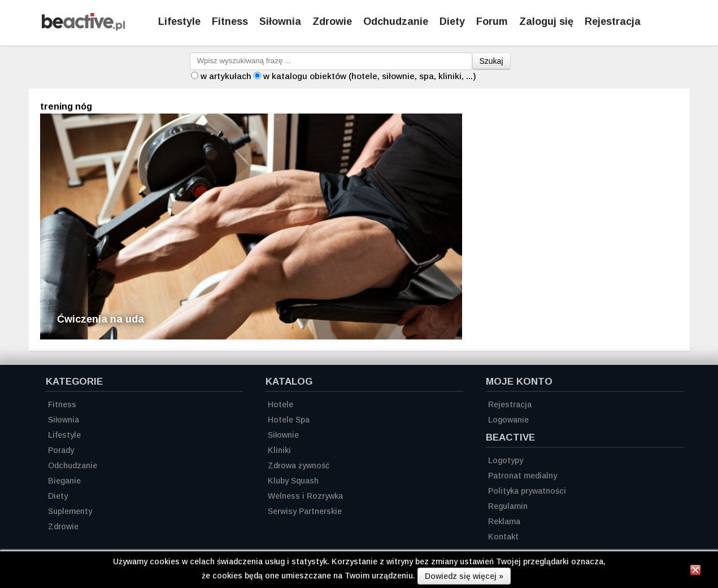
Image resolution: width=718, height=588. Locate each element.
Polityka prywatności (527, 491)
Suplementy (70, 511)
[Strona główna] (83, 27)
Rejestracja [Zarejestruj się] (613, 21)
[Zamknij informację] (695, 572)
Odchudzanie (396, 21)
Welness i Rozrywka (305, 496)
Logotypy (506, 460)
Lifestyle (179, 21)
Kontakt (503, 537)
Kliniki (279, 450)
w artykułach (226, 76)
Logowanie (508, 420)
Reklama (504, 521)
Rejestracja (510, 404)
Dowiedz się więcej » (464, 576)
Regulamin (508, 506)
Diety (452, 21)
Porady (61, 450)
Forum (492, 21)
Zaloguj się (546, 21)
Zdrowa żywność (299, 465)
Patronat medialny (523, 476)
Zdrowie (332, 21)
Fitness (230, 21)
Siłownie (283, 435)
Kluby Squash (293, 481)
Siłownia (280, 21)
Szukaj (491, 61)
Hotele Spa (289, 420)
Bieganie (64, 481)
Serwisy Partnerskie (305, 511)
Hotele (280, 404)
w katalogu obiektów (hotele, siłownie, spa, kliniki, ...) (370, 76)
